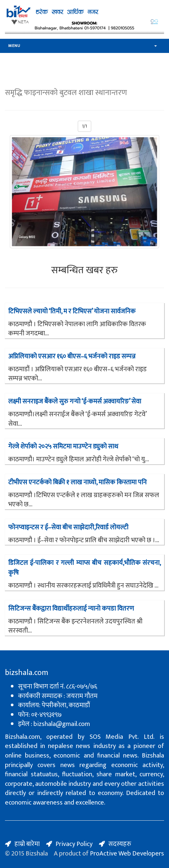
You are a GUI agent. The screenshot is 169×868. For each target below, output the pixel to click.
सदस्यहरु (120, 844)
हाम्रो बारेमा (27, 844)
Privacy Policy (74, 844)
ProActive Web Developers (127, 854)
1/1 (84, 126)
